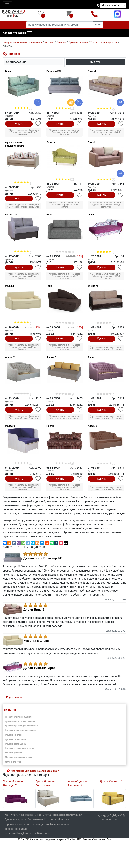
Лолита (51, 142)
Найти (98, 25)
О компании (35, 819)
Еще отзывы (14, 697)
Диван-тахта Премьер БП (43, 558)
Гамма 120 (11, 215)
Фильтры (95, 62)
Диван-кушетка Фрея (39, 668)
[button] (17, 33)
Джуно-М (93, 286)
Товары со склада (16, 829)
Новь (49, 215)
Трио (49, 286)
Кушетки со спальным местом (20, 748)
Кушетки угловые (13, 753)
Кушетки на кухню (14, 735)
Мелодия (10, 426)
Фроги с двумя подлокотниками (15, 144)
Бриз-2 (92, 142)
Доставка (27, 815)
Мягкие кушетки (13, 762)
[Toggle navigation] (7, 5)
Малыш (9, 286)
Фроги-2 (51, 357)
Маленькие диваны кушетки (19, 757)
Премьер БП (54, 71)
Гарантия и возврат (17, 824)
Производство (40, 824)
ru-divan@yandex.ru (24, 834)
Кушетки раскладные (15, 739)
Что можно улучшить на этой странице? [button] (35, 771)
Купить (19, 124)
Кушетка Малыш (36, 641)
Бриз (8, 71)
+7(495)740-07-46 (94, 14)
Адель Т (10, 357)
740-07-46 (111, 815)
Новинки (63, 819)
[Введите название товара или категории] (60, 25)
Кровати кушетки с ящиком (18, 717)
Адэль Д (93, 426)
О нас (38, 815)
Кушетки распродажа (15, 744)
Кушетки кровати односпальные (21, 730)
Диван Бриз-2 (34, 610)
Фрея (91, 215)
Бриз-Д (92, 71)
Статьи (47, 815)
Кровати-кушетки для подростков (21, 726)
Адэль (91, 357)
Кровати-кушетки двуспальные (20, 721)
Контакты (50, 819)
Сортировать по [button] (17, 62)
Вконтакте (44, 834)
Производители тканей (68, 815)
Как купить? (12, 815)
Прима (50, 426)
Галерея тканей (60, 824)
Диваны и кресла (15, 819)
